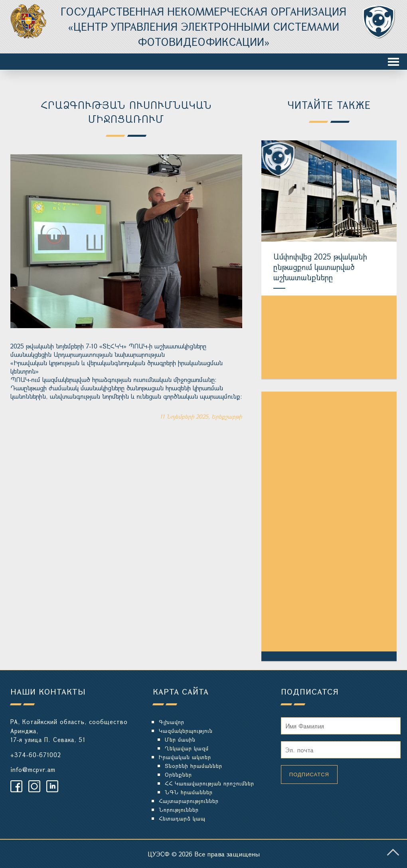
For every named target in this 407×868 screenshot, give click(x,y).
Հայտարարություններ (189, 801)
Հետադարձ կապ (182, 818)
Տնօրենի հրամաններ (194, 766)
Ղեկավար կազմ (187, 748)
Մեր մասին (180, 739)
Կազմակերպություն (186, 731)
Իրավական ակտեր (185, 757)
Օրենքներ (178, 775)
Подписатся (309, 775)
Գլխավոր (172, 722)
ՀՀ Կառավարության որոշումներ (209, 783)
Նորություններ (179, 810)
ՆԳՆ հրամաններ (189, 792)
